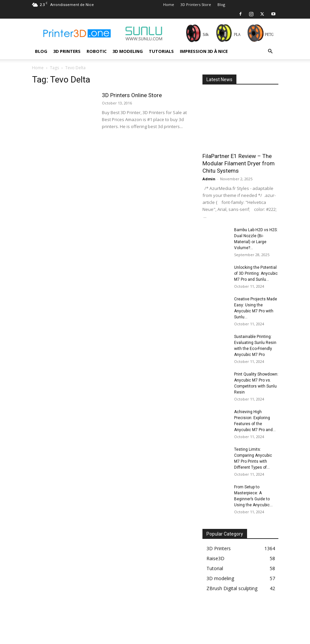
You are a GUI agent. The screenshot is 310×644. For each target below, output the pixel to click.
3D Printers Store (196, 4)
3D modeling (128, 51)
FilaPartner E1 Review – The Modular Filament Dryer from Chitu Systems (239, 163)
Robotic (97, 51)
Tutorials (161, 51)
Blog (221, 4)
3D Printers (67, 51)
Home (169, 4)
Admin (209, 179)
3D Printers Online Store (132, 95)
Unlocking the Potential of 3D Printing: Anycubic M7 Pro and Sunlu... (256, 273)
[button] (270, 51)
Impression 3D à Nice (204, 51)
